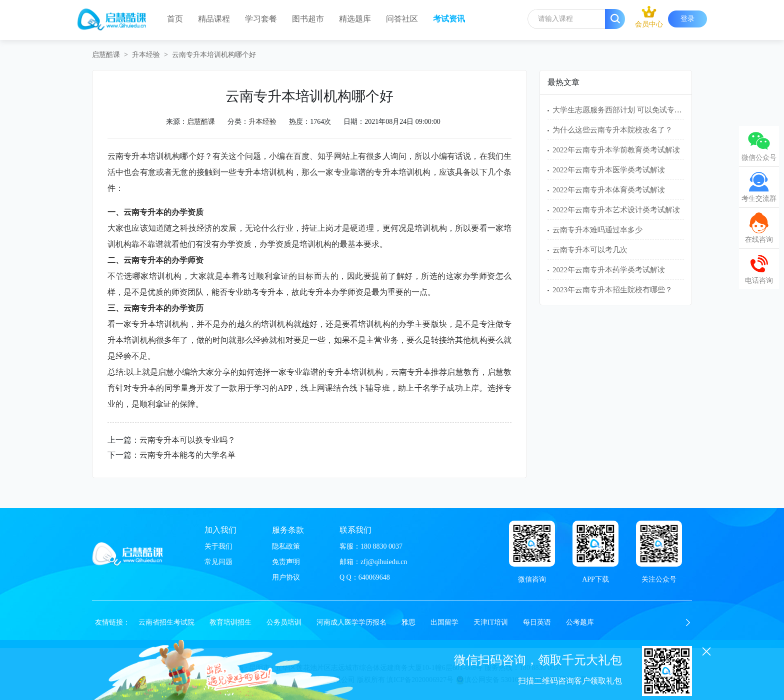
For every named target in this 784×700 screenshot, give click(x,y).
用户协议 (286, 577)
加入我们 (220, 530)
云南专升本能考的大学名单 (187, 455)
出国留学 (444, 622)
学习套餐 (261, 19)
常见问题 (218, 562)
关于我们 (218, 546)
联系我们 (355, 530)
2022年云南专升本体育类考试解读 (609, 190)
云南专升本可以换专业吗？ (187, 440)
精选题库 (355, 19)
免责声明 (286, 562)
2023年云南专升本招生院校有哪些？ (612, 290)
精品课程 (214, 19)
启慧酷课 (106, 55)
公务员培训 (284, 622)
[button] (688, 623)
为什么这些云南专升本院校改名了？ (612, 130)
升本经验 (146, 55)
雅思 (408, 622)
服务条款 (288, 530)
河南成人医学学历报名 (351, 622)
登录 (687, 19)
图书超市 (308, 19)
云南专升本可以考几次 (590, 250)
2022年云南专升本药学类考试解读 (609, 270)
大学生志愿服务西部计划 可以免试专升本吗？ (628, 110)
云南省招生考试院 (166, 622)
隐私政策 (286, 546)
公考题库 (580, 622)
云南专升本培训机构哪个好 (214, 55)
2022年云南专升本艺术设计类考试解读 (616, 210)
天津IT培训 (491, 622)
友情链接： (112, 622)
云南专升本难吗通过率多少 (597, 230)
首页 (175, 19)
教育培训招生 (230, 622)
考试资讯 (449, 19)
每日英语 (537, 622)
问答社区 (402, 19)
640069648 (374, 577)
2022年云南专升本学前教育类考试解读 (616, 150)
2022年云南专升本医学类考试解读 (609, 170)
